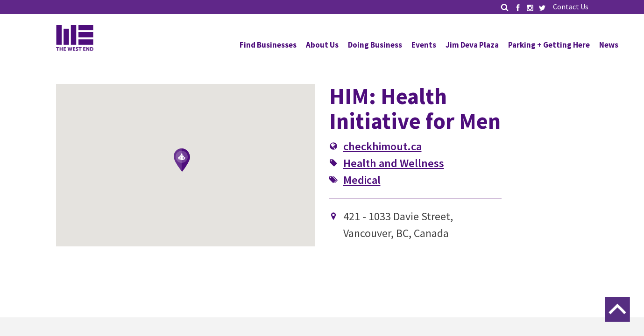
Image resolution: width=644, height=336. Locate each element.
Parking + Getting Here (549, 45)
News (609, 45)
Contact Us (571, 7)
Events (424, 45)
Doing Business (375, 45)
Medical (362, 180)
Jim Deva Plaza (472, 45)
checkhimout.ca (382, 146)
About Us (322, 45)
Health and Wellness (394, 163)
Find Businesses (268, 45)
